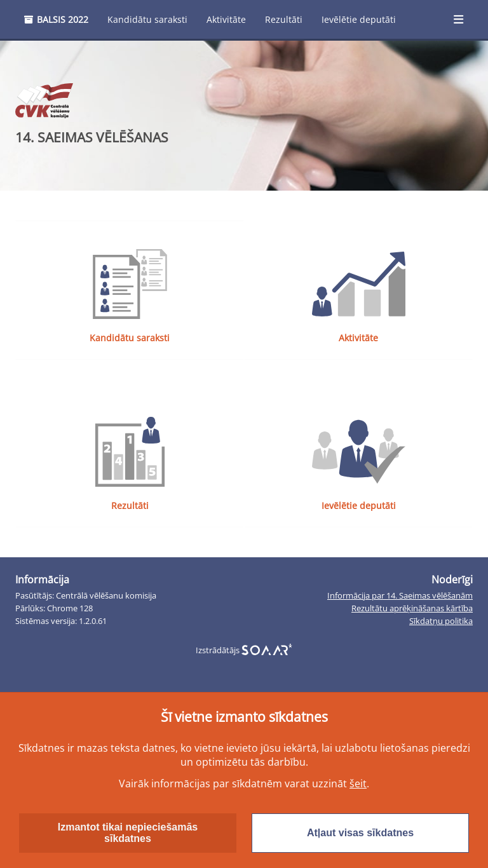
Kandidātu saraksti (147, 19)
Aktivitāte (226, 19)
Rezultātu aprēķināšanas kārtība (412, 612)
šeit (358, 783)
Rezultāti (284, 19)
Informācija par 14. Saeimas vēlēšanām (400, 599)
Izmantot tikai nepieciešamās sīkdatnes (128, 833)
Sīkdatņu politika (441, 624)
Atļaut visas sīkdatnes (360, 833)
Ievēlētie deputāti (359, 19)
